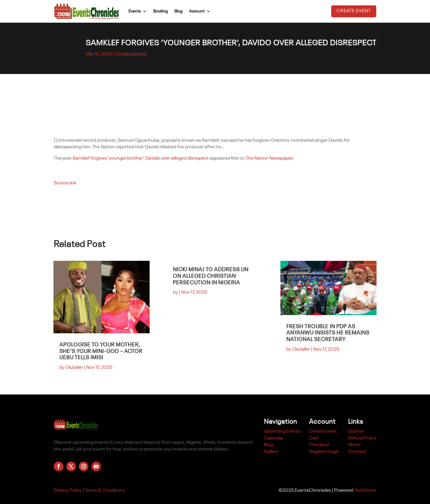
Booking (161, 11)
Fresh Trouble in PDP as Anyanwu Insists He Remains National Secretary (328, 333)
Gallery (271, 452)
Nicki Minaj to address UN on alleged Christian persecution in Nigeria (211, 276)
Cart (314, 438)
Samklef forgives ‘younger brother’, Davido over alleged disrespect (141, 158)
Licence (356, 431)
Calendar (274, 438)
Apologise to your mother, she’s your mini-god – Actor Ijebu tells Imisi (101, 351)
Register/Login (324, 452)
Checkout (319, 445)
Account (197, 11)
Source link (65, 183)
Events (135, 11)
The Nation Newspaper (269, 158)
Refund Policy (362, 438)
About (355, 445)
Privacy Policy (68, 491)
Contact (357, 452)
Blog (178, 11)
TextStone (365, 491)
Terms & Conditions (105, 491)
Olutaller (74, 368)
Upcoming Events (282, 431)
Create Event (354, 11)
